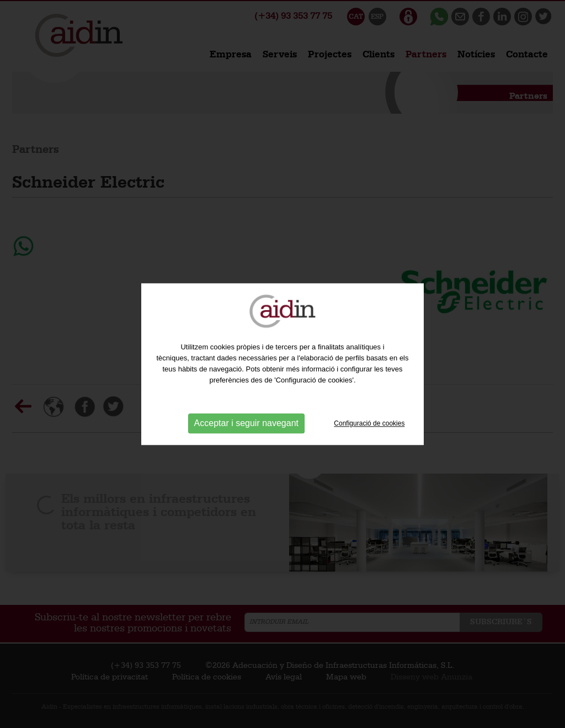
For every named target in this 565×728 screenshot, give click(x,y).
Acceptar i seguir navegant (246, 424)
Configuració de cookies (369, 423)
